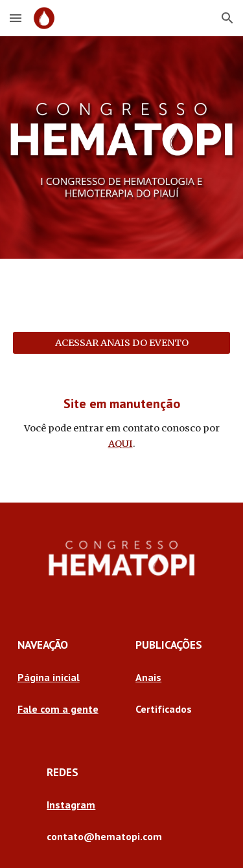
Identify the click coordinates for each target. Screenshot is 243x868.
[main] (122, 423)
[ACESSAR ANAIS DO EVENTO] (122, 342)
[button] (16, 18)
